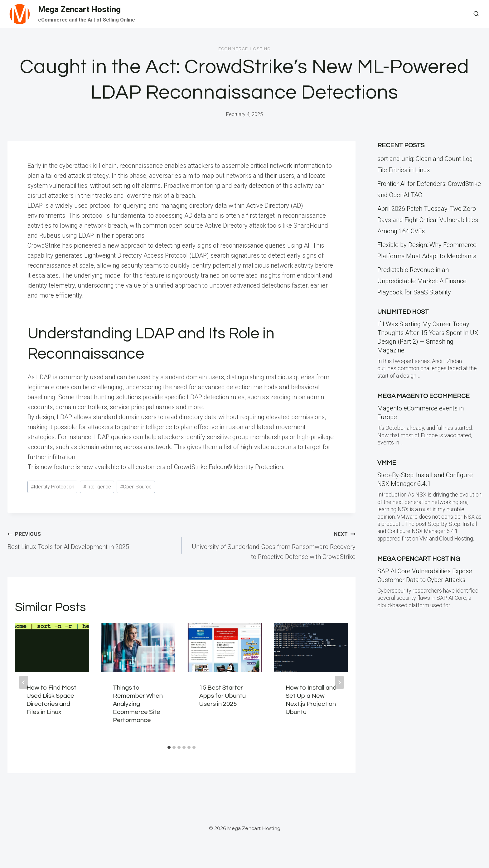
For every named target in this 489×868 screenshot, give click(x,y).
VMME (387, 463)
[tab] (169, 747)
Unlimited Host (403, 312)
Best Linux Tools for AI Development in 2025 (91, 540)
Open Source (136, 487)
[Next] (339, 682)
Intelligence (97, 487)
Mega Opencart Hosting (419, 559)
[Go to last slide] (24, 682)
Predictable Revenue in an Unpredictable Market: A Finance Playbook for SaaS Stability (422, 281)
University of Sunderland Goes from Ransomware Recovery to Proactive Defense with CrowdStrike (272, 545)
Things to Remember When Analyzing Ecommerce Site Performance (138, 704)
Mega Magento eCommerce (424, 396)
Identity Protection (53, 487)
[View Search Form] (476, 14)
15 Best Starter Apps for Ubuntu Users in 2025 (223, 696)
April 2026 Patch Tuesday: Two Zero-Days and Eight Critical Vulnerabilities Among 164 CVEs (428, 220)
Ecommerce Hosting (245, 49)
